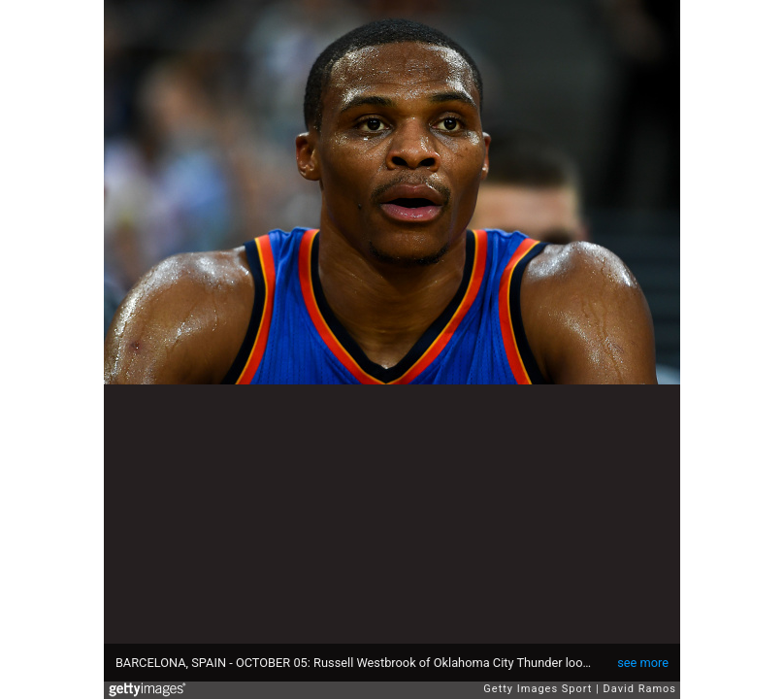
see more (643, 663)
